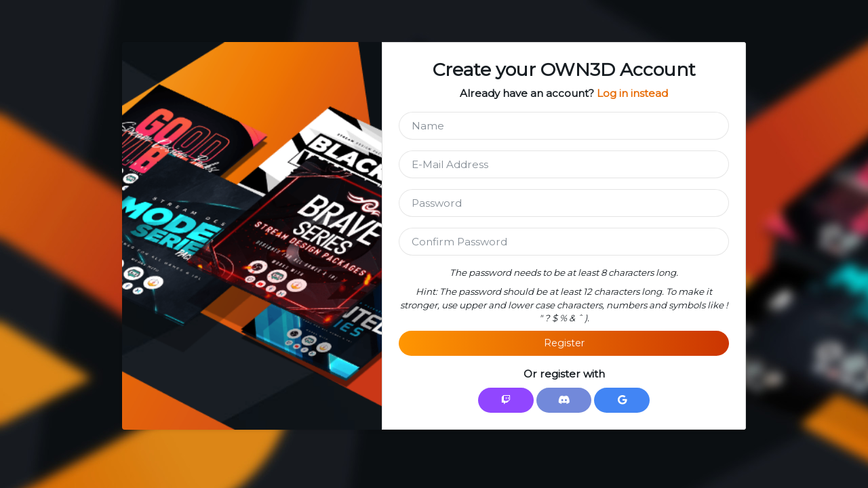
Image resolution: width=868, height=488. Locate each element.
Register (564, 343)
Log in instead (632, 93)
